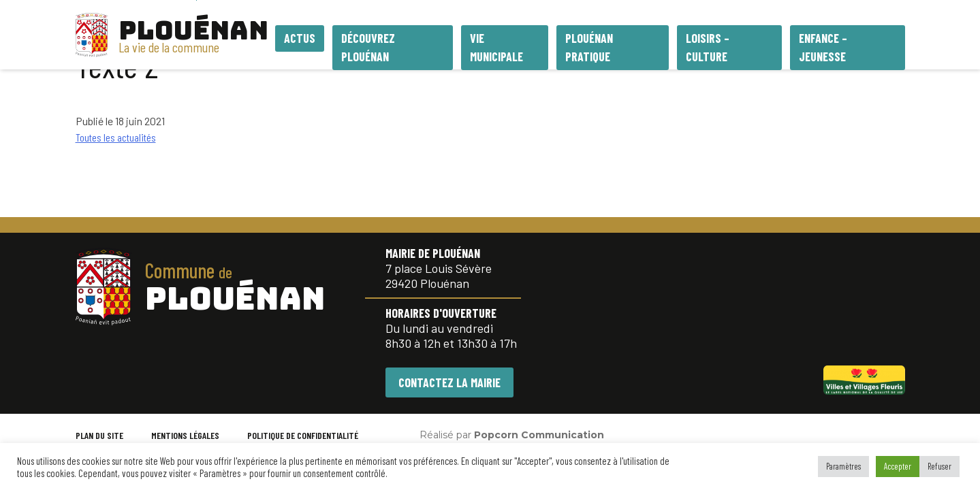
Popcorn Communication (539, 435)
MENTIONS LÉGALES (185, 435)
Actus (300, 38)
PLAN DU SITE (99, 435)
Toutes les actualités (116, 137)
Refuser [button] (939, 466)
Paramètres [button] (843, 466)
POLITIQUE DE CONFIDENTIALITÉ (303, 435)
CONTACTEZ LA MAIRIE (449, 382)
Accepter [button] (898, 466)
